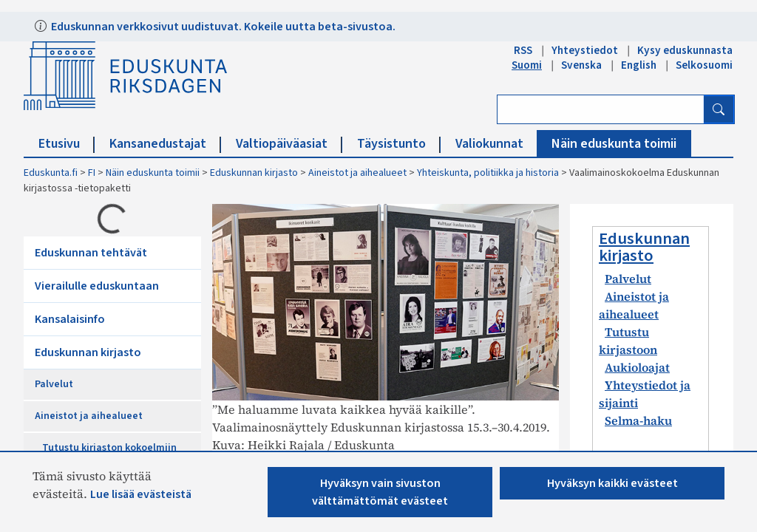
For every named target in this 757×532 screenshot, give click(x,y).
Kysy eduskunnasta (685, 50)
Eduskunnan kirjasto (254, 173)
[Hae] (719, 109)
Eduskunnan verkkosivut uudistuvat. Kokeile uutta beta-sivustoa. (222, 27)
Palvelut (54, 384)
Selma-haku (638, 420)
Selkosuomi (704, 65)
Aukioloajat (637, 367)
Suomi (527, 65)
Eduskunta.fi (51, 173)
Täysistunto (399, 144)
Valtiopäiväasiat (289, 144)
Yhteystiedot (585, 50)
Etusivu (67, 144)
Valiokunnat (497, 144)
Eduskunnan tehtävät (91, 253)
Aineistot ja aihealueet (357, 173)
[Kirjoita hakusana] (601, 109)
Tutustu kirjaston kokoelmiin (109, 448)
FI (92, 173)
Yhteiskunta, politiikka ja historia (488, 173)
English (639, 65)
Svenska (581, 65)
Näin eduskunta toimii (614, 144)
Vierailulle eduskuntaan (97, 286)
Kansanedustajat (165, 144)
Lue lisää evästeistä (141, 494)
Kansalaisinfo (70, 319)
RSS (523, 50)
